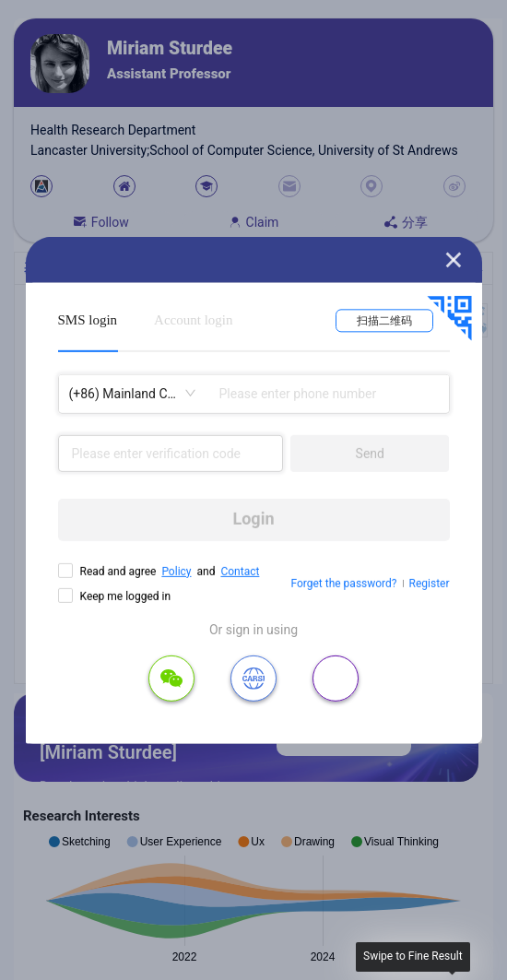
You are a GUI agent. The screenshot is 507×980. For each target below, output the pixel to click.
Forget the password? (343, 584)
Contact (240, 571)
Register (430, 584)
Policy (176, 571)
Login (253, 519)
